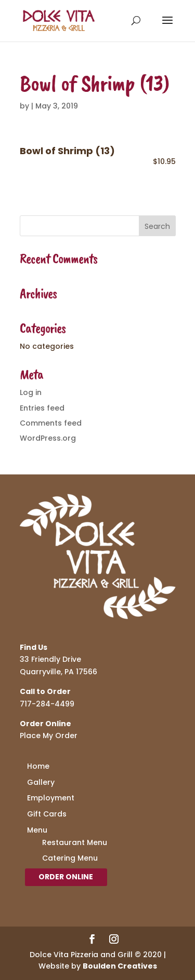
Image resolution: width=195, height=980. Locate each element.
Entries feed (42, 408)
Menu (37, 830)
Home (38, 766)
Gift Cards (47, 814)
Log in (31, 392)
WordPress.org (48, 438)
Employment (51, 798)
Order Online (66, 877)
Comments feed (51, 423)
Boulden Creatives (120, 966)
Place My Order (49, 736)
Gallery (41, 782)
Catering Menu (70, 858)
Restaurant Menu (75, 842)
